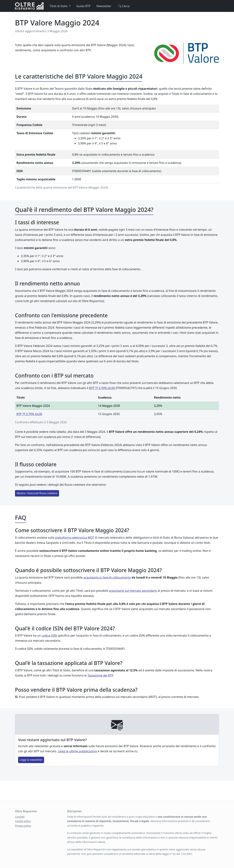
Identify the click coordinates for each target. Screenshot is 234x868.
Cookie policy (23, 821)
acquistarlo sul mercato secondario (133, 591)
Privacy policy (23, 826)
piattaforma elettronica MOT (75, 538)
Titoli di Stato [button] (59, 6)
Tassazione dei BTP (100, 675)
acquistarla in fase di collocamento (107, 577)
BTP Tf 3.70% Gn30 (102, 388)
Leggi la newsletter (31, 760)
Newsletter (104, 6)
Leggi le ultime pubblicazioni (77, 751)
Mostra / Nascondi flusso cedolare (37, 493)
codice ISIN (49, 635)
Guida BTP (84, 6)
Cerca (123, 6)
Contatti (20, 817)
